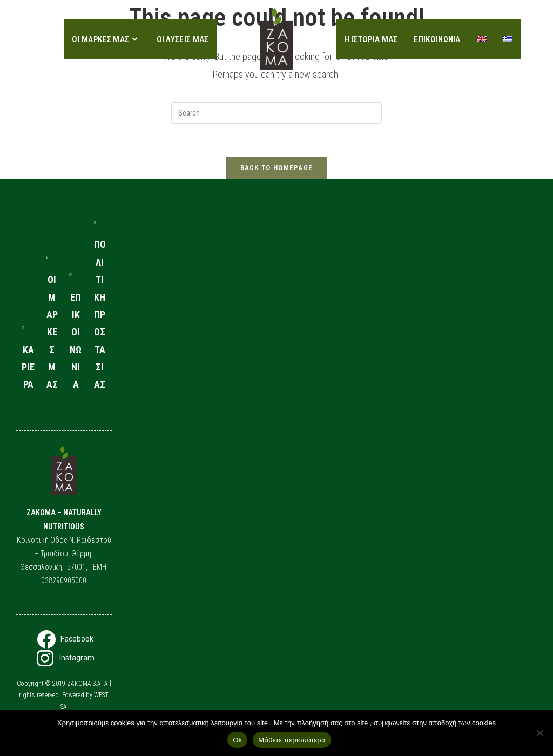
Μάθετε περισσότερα (292, 740)
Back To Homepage (277, 168)
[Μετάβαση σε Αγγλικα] (482, 39)
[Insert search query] (276, 113)
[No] (539, 733)
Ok (237, 740)
